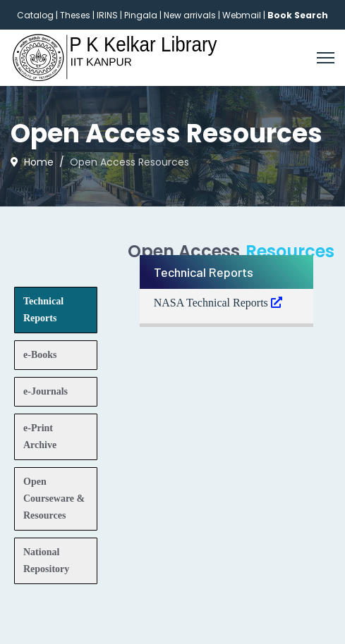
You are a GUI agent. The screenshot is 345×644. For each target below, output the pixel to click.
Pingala (141, 15)
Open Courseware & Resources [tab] (54, 499)
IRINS (108, 15)
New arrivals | (193, 15)
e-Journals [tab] (46, 391)
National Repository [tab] (46, 561)
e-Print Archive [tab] (40, 436)
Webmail (242, 15)
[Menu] (326, 58)
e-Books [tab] (40, 355)
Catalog (35, 15)
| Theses (73, 15)
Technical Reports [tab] (43, 310)
